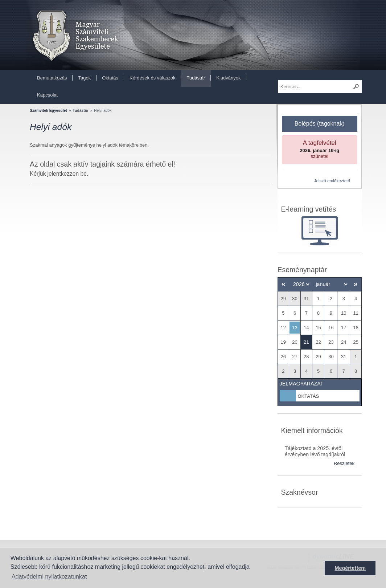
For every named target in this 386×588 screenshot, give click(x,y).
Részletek (344, 463)
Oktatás (110, 78)
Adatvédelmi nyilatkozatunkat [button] (49, 577)
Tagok (84, 78)
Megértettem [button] (350, 568)
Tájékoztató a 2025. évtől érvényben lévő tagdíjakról (315, 451)
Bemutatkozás (52, 78)
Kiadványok (228, 78)
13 (295, 328)
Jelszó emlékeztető (332, 181)
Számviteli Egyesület (48, 111)
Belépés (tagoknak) (320, 124)
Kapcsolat (47, 95)
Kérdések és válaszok (152, 78)
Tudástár (196, 78)
